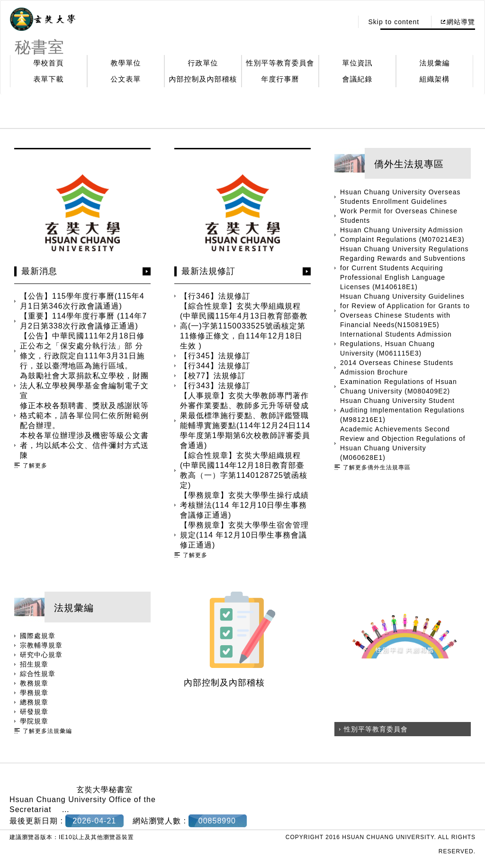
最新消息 (39, 271)
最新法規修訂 (208, 271)
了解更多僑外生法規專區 (377, 467)
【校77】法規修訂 (213, 376)
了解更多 (35, 466)
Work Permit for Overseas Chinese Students (399, 216)
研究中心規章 (41, 655)
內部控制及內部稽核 (203, 79)
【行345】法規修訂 (215, 356)
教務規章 (34, 683)
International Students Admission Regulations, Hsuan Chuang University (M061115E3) (396, 344)
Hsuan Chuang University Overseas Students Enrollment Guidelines (400, 197)
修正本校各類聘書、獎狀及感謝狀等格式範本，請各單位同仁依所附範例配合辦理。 (84, 416)
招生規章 (34, 664)
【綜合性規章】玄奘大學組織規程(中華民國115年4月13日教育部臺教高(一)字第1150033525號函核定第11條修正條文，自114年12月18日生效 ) (244, 326)
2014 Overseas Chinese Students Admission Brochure (397, 367)
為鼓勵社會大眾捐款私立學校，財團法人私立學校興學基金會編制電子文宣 (84, 386)
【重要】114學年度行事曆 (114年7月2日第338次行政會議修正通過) (83, 321)
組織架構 (435, 79)
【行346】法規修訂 (215, 296)
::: (343, 22)
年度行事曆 (280, 79)
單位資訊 (358, 63)
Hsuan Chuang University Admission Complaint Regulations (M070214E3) (402, 235)
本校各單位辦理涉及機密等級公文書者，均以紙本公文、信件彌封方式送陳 (84, 445)
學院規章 (34, 721)
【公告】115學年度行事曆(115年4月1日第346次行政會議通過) (82, 301)
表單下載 (49, 79)
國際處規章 (38, 636)
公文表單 (126, 79)
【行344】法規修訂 (215, 366)
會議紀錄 (358, 79)
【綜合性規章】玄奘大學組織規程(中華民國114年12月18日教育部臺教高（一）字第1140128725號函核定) (244, 470)
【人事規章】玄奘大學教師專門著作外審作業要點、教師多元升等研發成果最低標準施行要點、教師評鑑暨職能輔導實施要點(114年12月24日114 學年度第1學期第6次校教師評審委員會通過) (245, 420)
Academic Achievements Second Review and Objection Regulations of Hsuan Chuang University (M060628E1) (403, 443)
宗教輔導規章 (41, 645)
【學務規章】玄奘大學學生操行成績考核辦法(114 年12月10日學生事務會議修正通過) (244, 505)
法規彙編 (435, 63)
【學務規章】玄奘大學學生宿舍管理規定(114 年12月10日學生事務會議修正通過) (244, 535)
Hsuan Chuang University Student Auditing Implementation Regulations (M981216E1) (402, 410)
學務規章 (34, 693)
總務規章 (34, 702)
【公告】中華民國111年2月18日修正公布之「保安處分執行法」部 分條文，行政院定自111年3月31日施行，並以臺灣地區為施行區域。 (82, 351)
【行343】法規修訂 (215, 386)
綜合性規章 (38, 674)
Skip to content (394, 22)
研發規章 (34, 712)
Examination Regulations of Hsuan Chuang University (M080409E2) (399, 386)
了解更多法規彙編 (47, 731)
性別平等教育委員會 (280, 63)
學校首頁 (49, 63)
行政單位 (203, 63)
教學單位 (126, 63)
